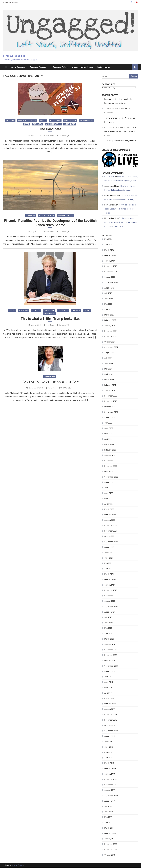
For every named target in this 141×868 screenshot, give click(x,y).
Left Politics (55, 121)
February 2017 (110, 834)
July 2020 (108, 618)
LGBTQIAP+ (76, 311)
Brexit (12, 311)
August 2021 (109, 548)
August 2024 (109, 353)
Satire (27, 124)
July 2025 (108, 294)
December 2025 (111, 267)
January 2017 (110, 839)
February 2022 (110, 515)
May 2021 (108, 564)
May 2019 (108, 688)
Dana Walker (109, 177)
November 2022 (111, 467)
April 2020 (108, 634)
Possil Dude (50, 136)
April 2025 (108, 310)
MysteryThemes (18, 866)
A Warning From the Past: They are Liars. (120, 141)
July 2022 (108, 488)
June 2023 (109, 429)
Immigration (49, 311)
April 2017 (108, 823)
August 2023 (109, 418)
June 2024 (109, 364)
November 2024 (111, 337)
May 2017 (108, 818)
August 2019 (109, 672)
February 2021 (110, 580)
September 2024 (111, 348)
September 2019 (111, 666)
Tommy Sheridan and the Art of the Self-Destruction (121, 120)
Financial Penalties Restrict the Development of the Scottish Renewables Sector (50, 224)
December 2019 (111, 650)
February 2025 (110, 321)
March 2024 (109, 380)
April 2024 (108, 375)
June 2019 (109, 683)
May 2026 (108, 240)
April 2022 (108, 504)
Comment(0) (64, 136)
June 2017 (109, 812)
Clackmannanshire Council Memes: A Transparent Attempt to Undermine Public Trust (121, 223)
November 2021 (111, 531)
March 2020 (109, 639)
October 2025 (110, 278)
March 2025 (109, 315)
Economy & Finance (47, 216)
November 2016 (111, 850)
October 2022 (110, 472)
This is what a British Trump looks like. (50, 320)
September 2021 (111, 542)
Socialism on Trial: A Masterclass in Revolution (118, 111)
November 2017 (111, 785)
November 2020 (111, 596)
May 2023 (108, 434)
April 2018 (108, 758)
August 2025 (109, 288)
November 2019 (111, 656)
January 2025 (110, 326)
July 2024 (108, 359)
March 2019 (109, 699)
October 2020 (110, 602)
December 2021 (111, 526)
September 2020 (111, 607)
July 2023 (108, 423)
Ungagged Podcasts (38, 67)
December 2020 (111, 591)
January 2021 (110, 585)
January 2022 (110, 521)
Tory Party (38, 124)
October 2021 (110, 537)
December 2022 (111, 461)
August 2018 (109, 737)
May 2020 (108, 629)
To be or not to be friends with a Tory (50, 383)
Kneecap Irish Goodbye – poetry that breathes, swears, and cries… (119, 101)
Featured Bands (104, 67)
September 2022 (111, 477)
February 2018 (110, 769)
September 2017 (111, 796)
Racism (87, 311)
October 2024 (110, 342)
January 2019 (110, 710)
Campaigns (31, 216)
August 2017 (109, 801)
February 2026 (110, 256)
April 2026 (108, 245)
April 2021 (108, 569)
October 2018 (110, 726)
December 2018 (111, 715)
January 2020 (110, 645)
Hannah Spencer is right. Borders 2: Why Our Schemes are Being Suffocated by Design (120, 132)
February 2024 (110, 386)
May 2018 (108, 753)
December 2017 (111, 780)
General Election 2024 (27, 121)
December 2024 (111, 332)
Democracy (23, 311)
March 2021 (109, 575)
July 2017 (108, 807)
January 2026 (110, 261)
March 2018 (109, 764)
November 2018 (111, 720)
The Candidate (50, 130)
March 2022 (109, 510)
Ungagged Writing (60, 67)
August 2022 (109, 483)
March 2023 (109, 445)
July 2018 (108, 742)
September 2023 (111, 413)
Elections (10, 121)
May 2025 (108, 305)
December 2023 (111, 396)
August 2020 (109, 612)
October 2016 (110, 855)
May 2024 (108, 369)
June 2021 (109, 558)
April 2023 (108, 440)
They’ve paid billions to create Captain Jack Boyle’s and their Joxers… (120, 209)
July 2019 (108, 677)
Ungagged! (14, 56)
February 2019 (110, 704)
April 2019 (108, 693)
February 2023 (110, 450)
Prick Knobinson (86, 121)
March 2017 (109, 828)
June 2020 (109, 623)
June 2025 (109, 299)
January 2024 (110, 391)
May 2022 (108, 499)
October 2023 (110, 407)
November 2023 (111, 402)
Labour (43, 121)
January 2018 (110, 774)
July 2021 (108, 553)
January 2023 (110, 456)
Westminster (70, 124)
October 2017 (110, 791)
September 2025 (111, 283)
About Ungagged (18, 67)
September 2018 (111, 731)
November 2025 (111, 272)
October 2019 (110, 661)
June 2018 (109, 747)
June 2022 (109, 494)
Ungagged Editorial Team (82, 67)
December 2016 (111, 845)
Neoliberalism (70, 121)
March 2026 (109, 251)
